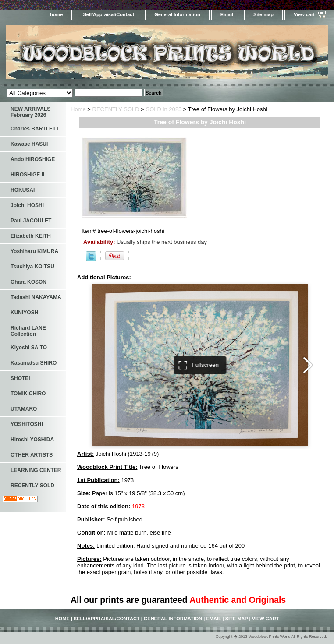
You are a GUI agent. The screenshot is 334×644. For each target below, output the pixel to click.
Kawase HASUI (29, 144)
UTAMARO (24, 409)
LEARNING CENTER (36, 470)
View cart (304, 14)
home (56, 14)
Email (227, 14)
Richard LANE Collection (28, 331)
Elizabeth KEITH (31, 236)
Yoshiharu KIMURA (34, 251)
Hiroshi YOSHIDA (32, 440)
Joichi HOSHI (27, 205)
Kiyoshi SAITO (29, 348)
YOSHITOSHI (27, 424)
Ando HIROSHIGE (33, 159)
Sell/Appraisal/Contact (108, 14)
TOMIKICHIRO (28, 394)
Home (78, 109)
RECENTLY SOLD (116, 109)
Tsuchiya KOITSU (32, 267)
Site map (263, 14)
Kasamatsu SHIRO (34, 363)
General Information (177, 14)
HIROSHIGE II (27, 175)
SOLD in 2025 (164, 109)
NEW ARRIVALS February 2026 (30, 112)
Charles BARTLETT (35, 129)
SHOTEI (20, 378)
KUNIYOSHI (25, 313)
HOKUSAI (23, 190)
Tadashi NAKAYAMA (36, 297)
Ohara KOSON (28, 282)
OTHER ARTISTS (32, 455)
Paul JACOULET (31, 221)
